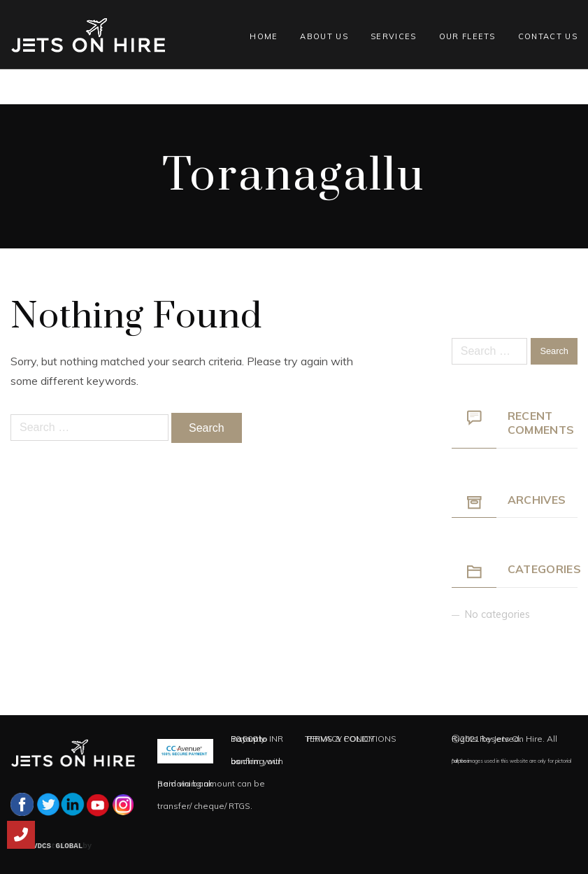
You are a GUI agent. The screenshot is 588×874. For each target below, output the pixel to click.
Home (264, 36)
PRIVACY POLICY (340, 739)
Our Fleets (467, 36)
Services (394, 36)
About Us (324, 36)
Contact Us (548, 36)
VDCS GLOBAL (58, 846)
